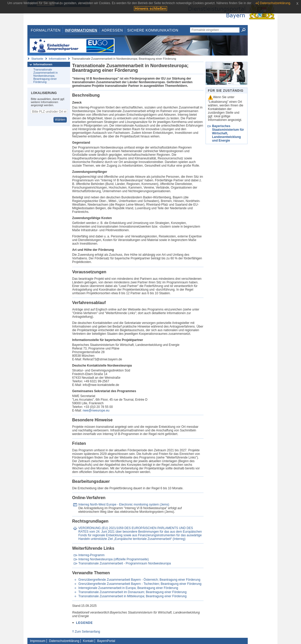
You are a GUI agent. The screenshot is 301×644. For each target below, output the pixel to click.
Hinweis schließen (150, 9)
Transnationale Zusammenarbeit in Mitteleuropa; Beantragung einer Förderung (132, 596)
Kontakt (88, 641)
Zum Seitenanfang (87, 632)
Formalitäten (46, 30)
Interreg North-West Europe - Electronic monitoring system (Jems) (124, 505)
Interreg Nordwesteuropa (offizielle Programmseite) (114, 559)
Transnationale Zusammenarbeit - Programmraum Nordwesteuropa (125, 563)
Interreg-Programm (91, 555)
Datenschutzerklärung (64, 641)
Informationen (81, 30)
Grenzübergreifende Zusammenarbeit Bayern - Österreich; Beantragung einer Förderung (139, 580)
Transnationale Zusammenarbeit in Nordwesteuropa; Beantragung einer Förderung (46, 76)
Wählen (60, 120)
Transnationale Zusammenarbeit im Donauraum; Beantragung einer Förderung (132, 592)
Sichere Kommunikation (153, 30)
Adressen (112, 30)
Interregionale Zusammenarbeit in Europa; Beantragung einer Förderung (128, 588)
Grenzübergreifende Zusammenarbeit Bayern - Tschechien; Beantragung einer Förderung (140, 584)
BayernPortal (106, 641)
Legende (84, 623)
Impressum (38, 641)
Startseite (37, 59)
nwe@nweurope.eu (96, 410)
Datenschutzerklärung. (275, 3)
